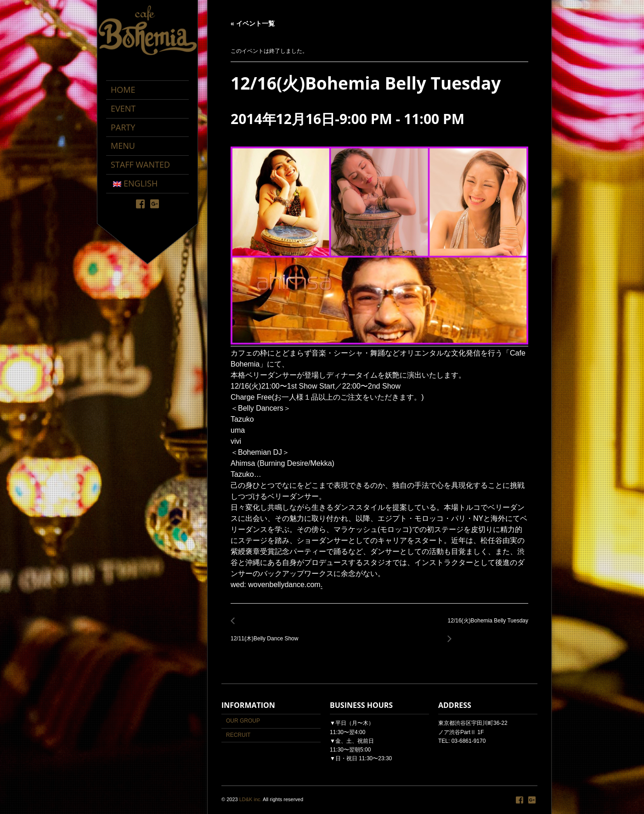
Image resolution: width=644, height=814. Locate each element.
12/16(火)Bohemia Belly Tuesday (486, 626)
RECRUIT (238, 735)
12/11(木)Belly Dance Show (267, 634)
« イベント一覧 (253, 23)
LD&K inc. (251, 799)
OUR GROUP (243, 721)
